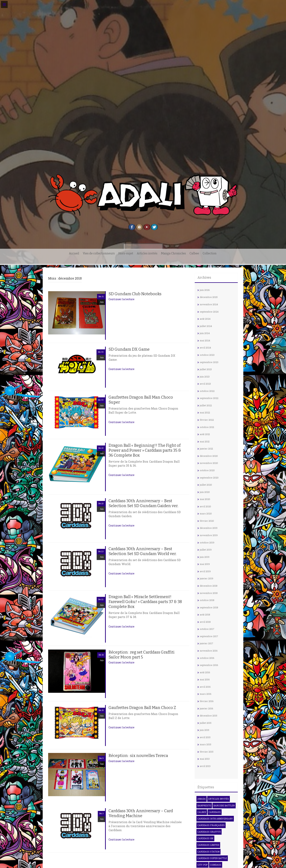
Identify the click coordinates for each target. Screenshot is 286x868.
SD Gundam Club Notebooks (135, 294)
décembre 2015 (208, 716)
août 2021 (205, 434)
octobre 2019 (207, 542)
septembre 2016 (209, 665)
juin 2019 (205, 557)
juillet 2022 (206, 405)
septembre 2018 (209, 607)
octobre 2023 (207, 355)
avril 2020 (205, 506)
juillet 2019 (206, 550)
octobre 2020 (207, 470)
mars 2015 (205, 744)
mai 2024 (205, 340)
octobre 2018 (207, 600)
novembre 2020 (209, 463)
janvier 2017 (206, 643)
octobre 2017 (207, 629)
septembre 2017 (209, 636)
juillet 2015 (206, 723)
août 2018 (205, 615)
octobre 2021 (207, 427)
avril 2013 (205, 766)
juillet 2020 (206, 485)
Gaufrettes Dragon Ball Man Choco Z (142, 708)
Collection (210, 253)
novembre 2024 (209, 304)
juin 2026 (205, 290)
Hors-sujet (126, 253)
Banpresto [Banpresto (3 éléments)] (204, 805)
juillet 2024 (206, 326)
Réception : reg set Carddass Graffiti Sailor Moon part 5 (142, 655)
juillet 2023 (206, 369)
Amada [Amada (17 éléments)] (202, 799)
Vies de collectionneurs (99, 253)
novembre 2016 (209, 651)
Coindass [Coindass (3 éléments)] (216, 865)
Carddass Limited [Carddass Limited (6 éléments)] (208, 845)
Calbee (194, 253)
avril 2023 (205, 384)
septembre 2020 (209, 478)
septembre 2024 (209, 312)
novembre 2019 (209, 535)
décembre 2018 (209, 586)
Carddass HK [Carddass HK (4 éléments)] (205, 838)
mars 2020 (206, 514)
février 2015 (207, 752)
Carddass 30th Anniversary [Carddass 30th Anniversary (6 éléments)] (215, 819)
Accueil (74, 253)
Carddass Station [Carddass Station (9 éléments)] (208, 852)
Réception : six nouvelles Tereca (138, 756)
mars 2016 (206, 694)
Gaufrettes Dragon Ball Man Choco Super (141, 400)
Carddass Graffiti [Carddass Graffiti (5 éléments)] (209, 832)
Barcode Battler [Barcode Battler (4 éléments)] (224, 805)
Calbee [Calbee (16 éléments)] (202, 812)
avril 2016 (205, 687)
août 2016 (205, 672)
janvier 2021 (206, 449)
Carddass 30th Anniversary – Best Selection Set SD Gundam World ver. (143, 551)
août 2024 (205, 319)
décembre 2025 (209, 297)
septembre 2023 (209, 362)
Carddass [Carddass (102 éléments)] (215, 812)
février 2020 (207, 521)
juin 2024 (205, 333)
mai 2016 (205, 679)
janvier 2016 (206, 708)
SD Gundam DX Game (129, 349)
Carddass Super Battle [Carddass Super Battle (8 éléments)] (212, 858)
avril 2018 (205, 622)
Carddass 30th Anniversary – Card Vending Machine (141, 813)
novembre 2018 (209, 593)
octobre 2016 (207, 658)
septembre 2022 (209, 398)
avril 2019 (205, 571)
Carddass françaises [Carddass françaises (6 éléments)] (211, 825)
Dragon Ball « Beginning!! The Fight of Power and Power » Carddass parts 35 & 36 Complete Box (145, 450)
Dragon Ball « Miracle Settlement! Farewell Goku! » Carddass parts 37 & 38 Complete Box (145, 602)
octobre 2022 (207, 391)
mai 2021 (205, 441)
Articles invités (147, 253)
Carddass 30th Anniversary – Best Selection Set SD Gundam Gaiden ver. (143, 503)
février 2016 (207, 701)
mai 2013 (205, 759)
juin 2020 (205, 492)
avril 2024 (205, 348)
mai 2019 (205, 564)
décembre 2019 (209, 528)
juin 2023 (205, 377)
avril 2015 (205, 737)
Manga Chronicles (173, 253)
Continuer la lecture (121, 299)
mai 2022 (205, 412)
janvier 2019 (206, 578)
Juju (102, 302)
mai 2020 (205, 499)
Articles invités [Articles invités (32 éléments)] (219, 799)
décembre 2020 (209, 456)
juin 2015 (204, 730)
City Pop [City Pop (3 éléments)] (202, 865)
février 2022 (207, 420)
